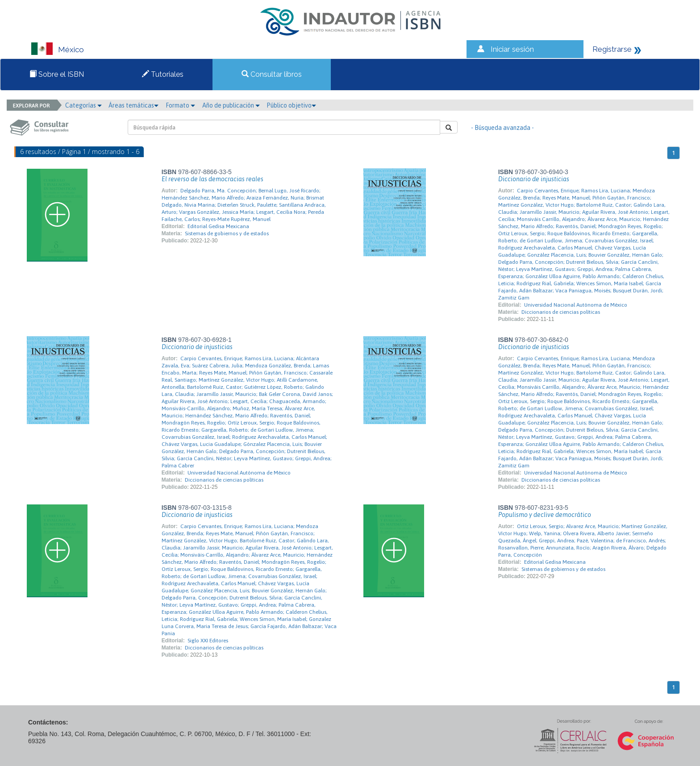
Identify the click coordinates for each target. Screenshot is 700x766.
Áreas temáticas (133, 105)
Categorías (83, 105)
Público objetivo (291, 105)
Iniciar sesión (512, 49)
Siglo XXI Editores (208, 641)
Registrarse (612, 49)
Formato (180, 105)
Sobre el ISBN (57, 74)
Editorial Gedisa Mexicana (218, 226)
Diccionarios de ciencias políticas (561, 312)
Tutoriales (163, 74)
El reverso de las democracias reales (212, 179)
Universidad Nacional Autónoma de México (576, 305)
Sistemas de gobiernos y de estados (227, 233)
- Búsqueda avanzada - (502, 128)
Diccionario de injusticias (534, 179)
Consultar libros (272, 74)
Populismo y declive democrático (545, 515)
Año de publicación (231, 105)
